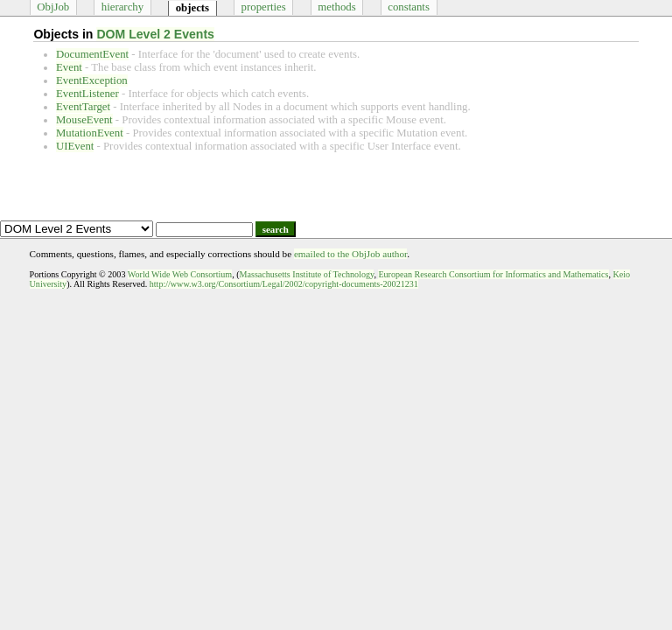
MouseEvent (84, 120)
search (276, 229)
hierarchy (122, 7)
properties (264, 7)
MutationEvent (90, 133)
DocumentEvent (92, 54)
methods (336, 7)
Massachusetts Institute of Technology (307, 274)
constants (409, 7)
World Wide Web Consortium (180, 274)
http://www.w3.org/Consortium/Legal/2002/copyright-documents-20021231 (284, 284)
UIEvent (75, 146)
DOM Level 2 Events (155, 34)
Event (69, 67)
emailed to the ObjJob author (350, 254)
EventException (92, 80)
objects (192, 8)
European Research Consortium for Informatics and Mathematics (493, 274)
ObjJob (53, 7)
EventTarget (83, 107)
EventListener (87, 94)
